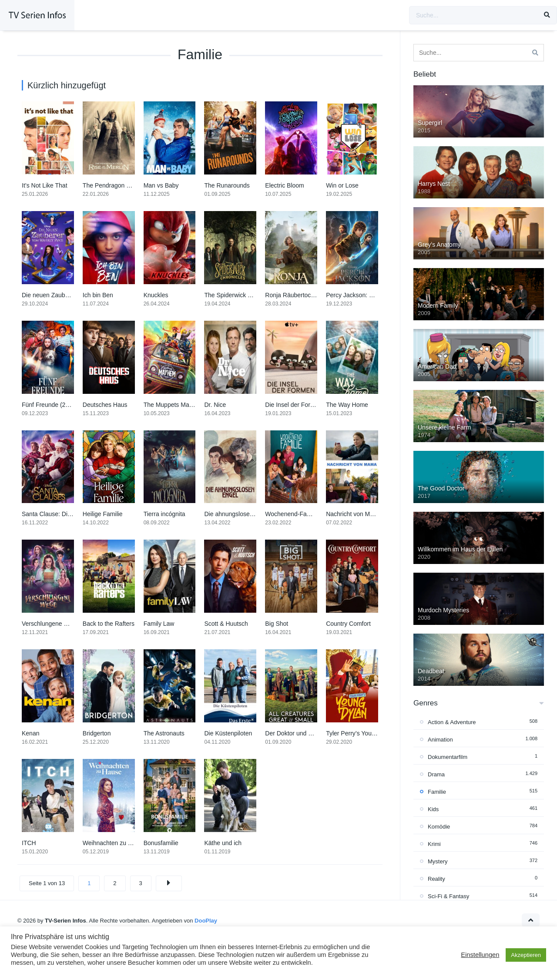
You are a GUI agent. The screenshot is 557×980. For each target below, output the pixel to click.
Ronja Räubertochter (293, 295)
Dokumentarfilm (448, 757)
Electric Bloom (284, 185)
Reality (436, 879)
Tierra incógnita (164, 514)
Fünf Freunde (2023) (50, 405)
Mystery (438, 861)
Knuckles (156, 295)
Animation (440, 740)
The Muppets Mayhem (174, 405)
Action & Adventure (452, 722)
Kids (433, 809)
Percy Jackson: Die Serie (360, 295)
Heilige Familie (103, 514)
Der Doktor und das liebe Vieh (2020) (315, 733)
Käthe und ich (223, 843)
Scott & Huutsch (226, 624)
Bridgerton (97, 733)
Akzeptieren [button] (526, 955)
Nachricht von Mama (354, 514)
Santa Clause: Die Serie (54, 514)
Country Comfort (348, 624)
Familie (437, 792)
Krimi (434, 844)
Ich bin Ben (98, 295)
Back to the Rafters (109, 624)
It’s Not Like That (45, 185)
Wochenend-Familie (292, 514)
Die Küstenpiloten (228, 733)
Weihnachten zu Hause (114, 843)
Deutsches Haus (105, 405)
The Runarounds (227, 185)
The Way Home (347, 405)
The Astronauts (164, 733)
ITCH (29, 843)
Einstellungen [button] (480, 955)
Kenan (30, 733)
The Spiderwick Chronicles (240, 295)
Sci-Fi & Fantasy (448, 896)
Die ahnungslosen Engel (237, 514)
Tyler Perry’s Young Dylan (361, 733)
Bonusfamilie (161, 843)
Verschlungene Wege (51, 624)
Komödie (439, 827)
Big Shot (277, 624)
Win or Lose (342, 185)
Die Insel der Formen (294, 405)
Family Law (159, 624)
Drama (436, 774)
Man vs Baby (161, 185)
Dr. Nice (215, 405)
